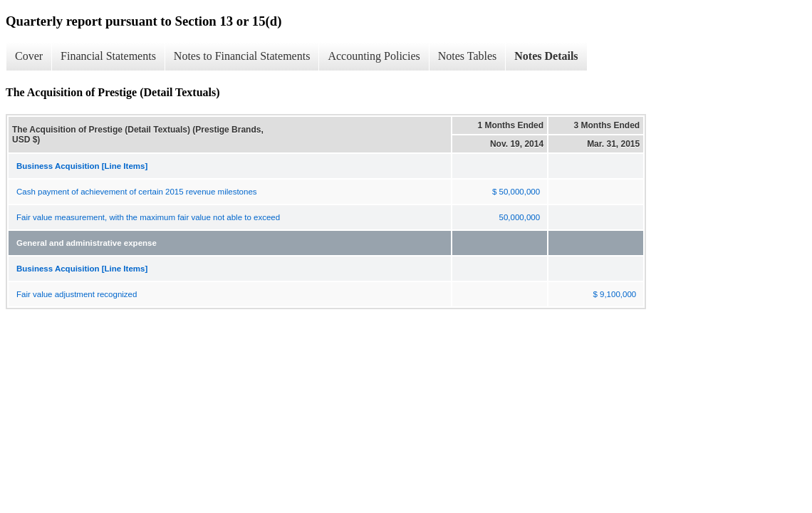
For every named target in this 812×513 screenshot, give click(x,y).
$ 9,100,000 (614, 294)
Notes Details (546, 56)
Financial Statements (108, 56)
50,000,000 (520, 217)
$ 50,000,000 (516, 192)
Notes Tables (468, 56)
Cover (29, 56)
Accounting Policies (374, 56)
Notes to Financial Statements (242, 56)
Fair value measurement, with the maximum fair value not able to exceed (148, 217)
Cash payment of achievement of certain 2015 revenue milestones (137, 192)
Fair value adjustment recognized (77, 294)
